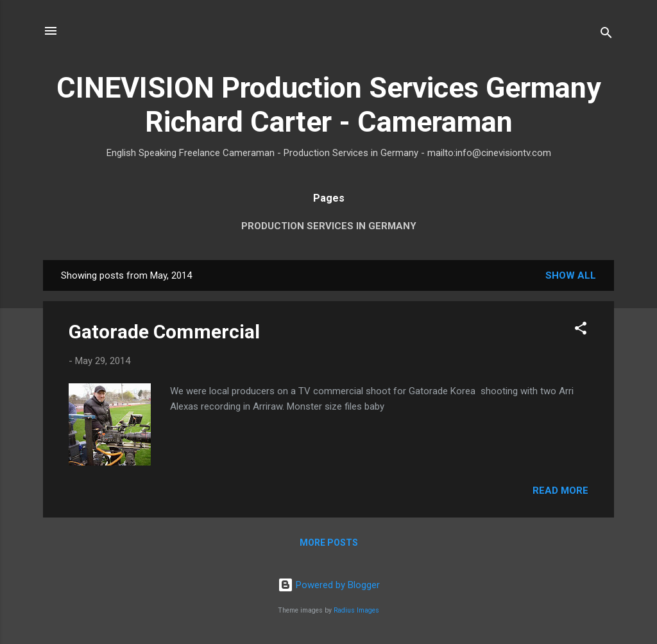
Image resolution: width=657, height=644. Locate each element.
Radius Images (356, 610)
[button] (581, 330)
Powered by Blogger (329, 585)
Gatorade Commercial (164, 332)
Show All (571, 275)
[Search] (606, 35)
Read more (560, 491)
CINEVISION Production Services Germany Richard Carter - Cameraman (329, 105)
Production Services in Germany (329, 226)
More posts (329, 543)
